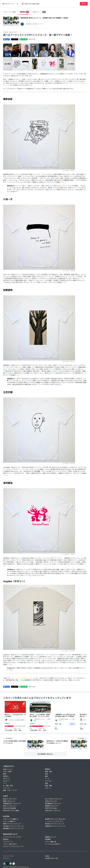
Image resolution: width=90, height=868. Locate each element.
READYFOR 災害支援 (9, 808)
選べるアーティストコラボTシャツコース (21, 678)
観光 (46, 776)
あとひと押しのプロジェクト (54, 799)
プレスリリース (8, 842)
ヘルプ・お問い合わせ (10, 844)
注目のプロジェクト (51, 801)
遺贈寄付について (51, 837)
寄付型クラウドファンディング (55, 824)
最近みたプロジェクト (10, 799)
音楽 (46, 783)
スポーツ (48, 788)
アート (5, 783)
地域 (46, 774)
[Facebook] (4, 864)
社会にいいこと (8, 769)
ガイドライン (6, 858)
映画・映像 (48, 786)
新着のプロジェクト (9, 801)
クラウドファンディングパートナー (14, 846)
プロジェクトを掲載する (11, 819)
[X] (7, 864)
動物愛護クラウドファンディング (13, 828)
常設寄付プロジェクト (52, 806)
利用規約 (47, 856)
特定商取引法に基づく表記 (51, 858)
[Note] (14, 864)
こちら (62, 182)
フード (47, 779)
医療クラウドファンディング (12, 824)
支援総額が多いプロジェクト (12, 804)
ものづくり (7, 781)
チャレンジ (7, 788)
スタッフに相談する (9, 821)
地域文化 (6, 776)
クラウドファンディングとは (12, 837)
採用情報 (48, 839)
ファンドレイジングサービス (54, 821)
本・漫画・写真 (8, 786)
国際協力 (48, 769)
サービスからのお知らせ (53, 844)
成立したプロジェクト (10, 806)
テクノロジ (48, 781)
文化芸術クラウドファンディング (13, 826)
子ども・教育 (7, 772)
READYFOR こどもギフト (53, 811)
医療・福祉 (48, 772)
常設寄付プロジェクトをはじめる (55, 819)
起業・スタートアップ (10, 790)
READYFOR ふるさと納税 (11, 811)
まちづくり (7, 779)
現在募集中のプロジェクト (53, 804)
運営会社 (6, 839)
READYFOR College (51, 808)
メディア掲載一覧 (50, 842)
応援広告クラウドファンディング (55, 826)
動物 (4, 774)
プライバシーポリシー (9, 856)
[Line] (11, 864)
